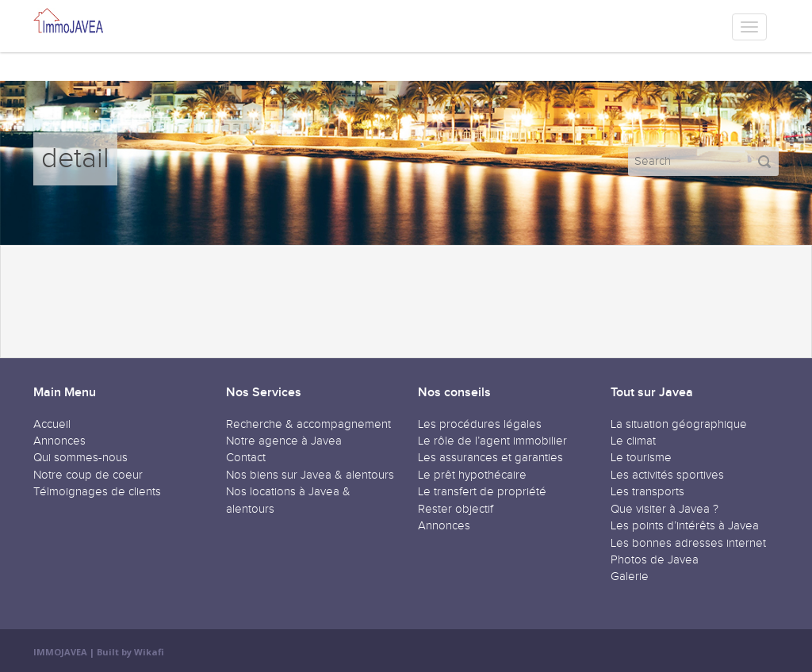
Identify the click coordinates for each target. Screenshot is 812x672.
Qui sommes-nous (80, 458)
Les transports (647, 492)
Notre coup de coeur (88, 475)
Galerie (630, 577)
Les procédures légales (480, 424)
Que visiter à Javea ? (665, 509)
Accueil (52, 424)
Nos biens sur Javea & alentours (310, 475)
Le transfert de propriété (482, 492)
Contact (246, 458)
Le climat (633, 441)
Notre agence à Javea (284, 441)
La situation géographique (679, 424)
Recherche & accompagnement (308, 424)
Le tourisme (641, 458)
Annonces (59, 441)
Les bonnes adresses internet (688, 543)
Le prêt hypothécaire (472, 475)
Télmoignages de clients (97, 492)
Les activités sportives (667, 475)
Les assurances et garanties (490, 458)
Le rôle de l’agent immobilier (492, 441)
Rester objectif (456, 509)
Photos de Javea (655, 560)
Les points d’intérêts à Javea (685, 526)
